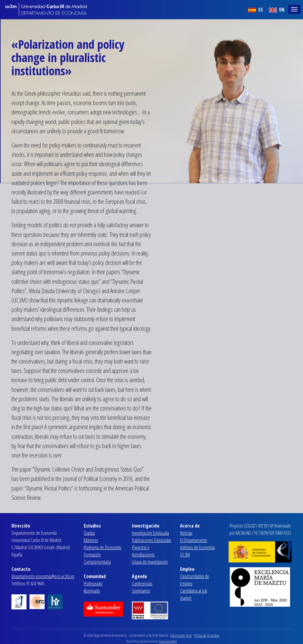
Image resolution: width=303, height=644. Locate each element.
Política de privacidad (207, 635)
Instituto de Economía (197, 547)
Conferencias (142, 584)
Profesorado (93, 584)
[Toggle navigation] (295, 9)
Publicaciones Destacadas (151, 540)
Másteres (91, 540)
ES (256, 10)
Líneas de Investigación (150, 562)
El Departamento (194, 540)
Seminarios (141, 591)
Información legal (181, 635)
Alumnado (92, 591)
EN (277, 10)
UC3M (185, 555)
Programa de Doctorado (103, 547)
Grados (89, 533)
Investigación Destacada (150, 533)
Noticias (186, 533)
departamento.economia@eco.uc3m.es (43, 576)
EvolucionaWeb (168, 641)
